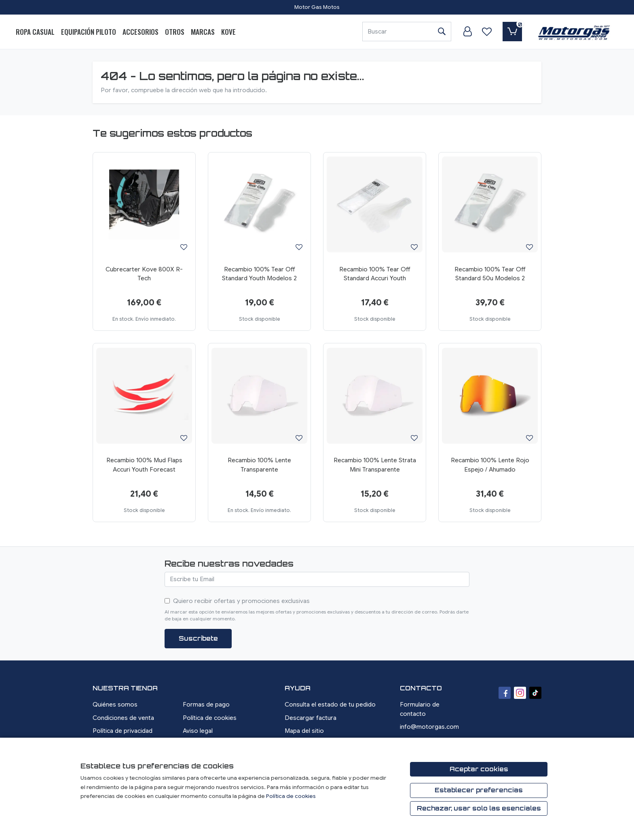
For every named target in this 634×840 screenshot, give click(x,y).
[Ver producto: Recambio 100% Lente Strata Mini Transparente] (375, 396)
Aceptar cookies (479, 769)
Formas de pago (206, 705)
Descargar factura (311, 718)
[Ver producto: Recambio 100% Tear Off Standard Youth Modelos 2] (259, 205)
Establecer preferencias (479, 790)
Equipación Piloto (89, 32)
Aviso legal (198, 731)
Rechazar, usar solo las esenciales (479, 808)
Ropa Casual (35, 32)
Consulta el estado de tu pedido (330, 705)
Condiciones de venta (123, 718)
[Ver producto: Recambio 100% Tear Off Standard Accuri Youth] (375, 205)
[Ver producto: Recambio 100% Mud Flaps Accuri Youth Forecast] (144, 396)
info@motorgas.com (429, 727)
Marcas (203, 32)
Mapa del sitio (304, 731)
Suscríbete (198, 638)
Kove (228, 32)
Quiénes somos (115, 705)
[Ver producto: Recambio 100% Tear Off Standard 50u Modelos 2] (490, 205)
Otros (175, 32)
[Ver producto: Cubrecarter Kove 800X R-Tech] (144, 205)
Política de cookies (210, 718)
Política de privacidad (123, 731)
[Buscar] (397, 32)
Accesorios (141, 32)
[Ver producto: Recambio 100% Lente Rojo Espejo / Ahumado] (490, 396)
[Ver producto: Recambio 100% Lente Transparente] (259, 396)
